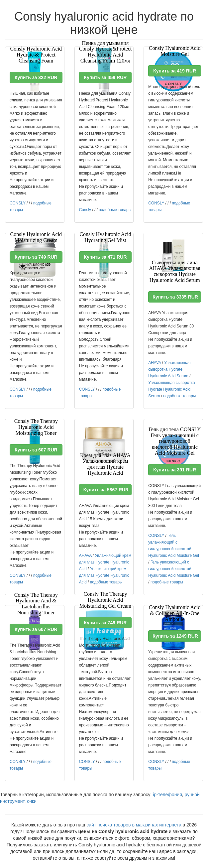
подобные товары (115, 210)
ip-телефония (167, 795)
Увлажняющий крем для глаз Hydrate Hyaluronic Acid (105, 562)
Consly (85, 210)
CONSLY (18, 203)
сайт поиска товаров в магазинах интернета (134, 825)
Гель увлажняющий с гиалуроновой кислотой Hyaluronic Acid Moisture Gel (174, 569)
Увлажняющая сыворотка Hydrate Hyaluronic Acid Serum (169, 369)
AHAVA (155, 363)
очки (32, 801)
